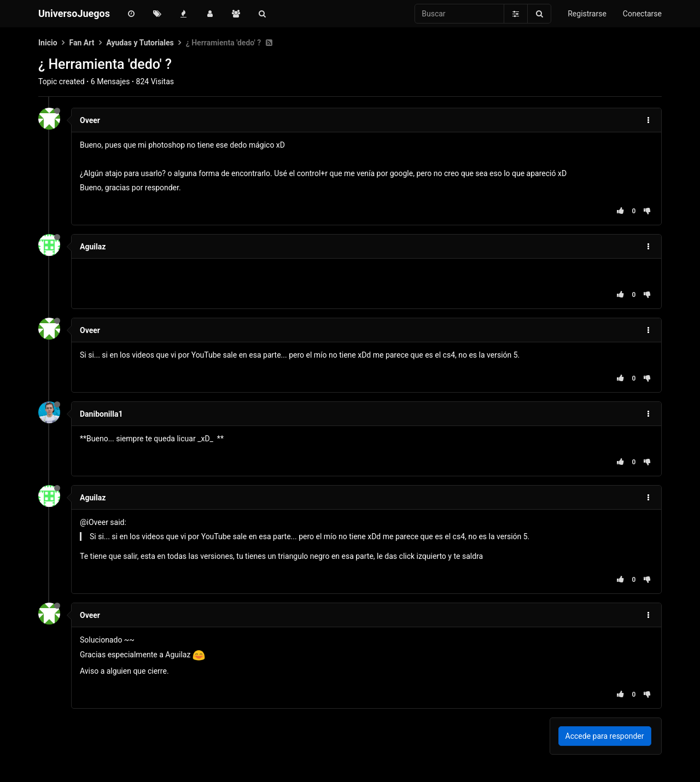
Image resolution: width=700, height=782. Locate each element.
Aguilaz (93, 247)
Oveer (90, 120)
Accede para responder (605, 736)
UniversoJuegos (74, 13)
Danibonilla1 (101, 414)
